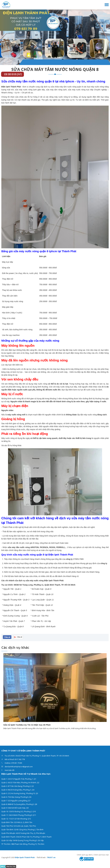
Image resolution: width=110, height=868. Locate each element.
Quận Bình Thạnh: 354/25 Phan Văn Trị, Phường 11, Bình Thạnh (26, 837)
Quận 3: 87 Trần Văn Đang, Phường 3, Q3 (18, 786)
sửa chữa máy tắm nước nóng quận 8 (67, 87)
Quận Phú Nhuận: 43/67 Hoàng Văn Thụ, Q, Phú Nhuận (23, 833)
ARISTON (35, 547)
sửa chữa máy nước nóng (23, 568)
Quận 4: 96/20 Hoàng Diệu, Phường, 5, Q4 (18, 790)
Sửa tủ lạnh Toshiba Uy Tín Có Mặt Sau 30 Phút (27, 725)
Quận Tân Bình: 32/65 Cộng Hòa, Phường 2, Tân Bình (22, 830)
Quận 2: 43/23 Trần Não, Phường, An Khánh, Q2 (20, 782)
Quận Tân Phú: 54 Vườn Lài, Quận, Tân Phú (19, 826)
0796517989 (78, 559)
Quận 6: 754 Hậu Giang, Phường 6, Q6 (16, 797)
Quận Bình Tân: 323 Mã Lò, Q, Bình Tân (17, 822)
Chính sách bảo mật (101, 855)
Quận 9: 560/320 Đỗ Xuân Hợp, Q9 (15, 808)
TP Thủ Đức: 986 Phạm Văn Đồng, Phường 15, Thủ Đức (23, 844)
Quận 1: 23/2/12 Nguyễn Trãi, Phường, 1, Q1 (19, 779)
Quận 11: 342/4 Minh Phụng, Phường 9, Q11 (19, 815)
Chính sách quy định (84, 855)
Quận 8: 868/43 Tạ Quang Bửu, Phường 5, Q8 (19, 804)
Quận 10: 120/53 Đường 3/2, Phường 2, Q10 (19, 811)
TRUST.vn (51, 857)
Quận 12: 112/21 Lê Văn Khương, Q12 (16, 819)
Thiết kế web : (41, 857)
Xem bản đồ (10, 770)
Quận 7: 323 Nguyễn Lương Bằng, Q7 (16, 801)
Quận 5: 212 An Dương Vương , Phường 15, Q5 (20, 793)
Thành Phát (7, 527)
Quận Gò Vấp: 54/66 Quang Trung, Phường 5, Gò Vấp (22, 840)
